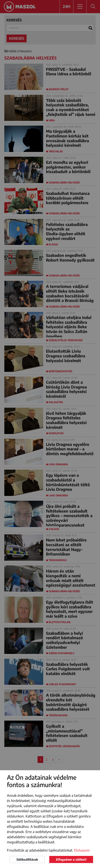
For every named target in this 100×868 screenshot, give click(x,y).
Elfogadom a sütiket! (71, 859)
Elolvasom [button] (82, 850)
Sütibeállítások (27, 859)
